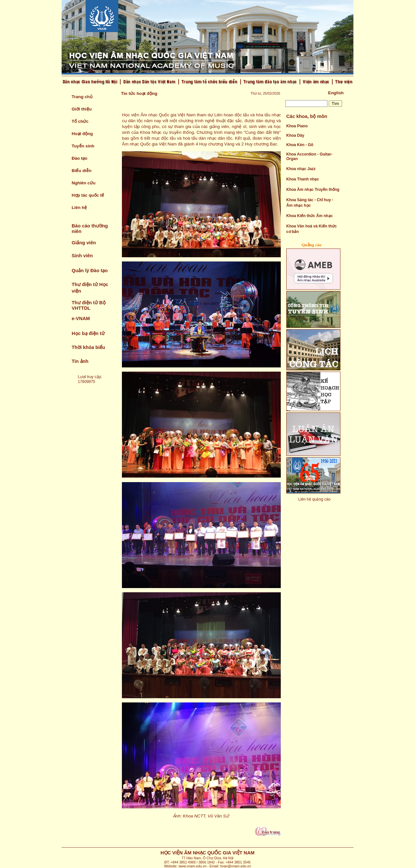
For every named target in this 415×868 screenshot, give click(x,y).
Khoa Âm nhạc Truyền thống (313, 190)
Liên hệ (79, 208)
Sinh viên (82, 256)
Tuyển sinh (83, 146)
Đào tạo (79, 158)
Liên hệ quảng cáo (314, 499)
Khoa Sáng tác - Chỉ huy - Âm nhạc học (310, 203)
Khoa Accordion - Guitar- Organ (309, 156)
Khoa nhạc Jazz (301, 169)
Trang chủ (82, 97)
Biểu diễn (82, 171)
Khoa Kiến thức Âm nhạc (309, 216)
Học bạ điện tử (88, 333)
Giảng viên (84, 243)
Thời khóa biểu (88, 347)
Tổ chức (80, 121)
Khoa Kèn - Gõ (300, 145)
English (336, 93)
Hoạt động (82, 134)
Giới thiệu (82, 109)
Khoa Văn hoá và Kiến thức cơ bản (312, 229)
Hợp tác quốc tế (88, 195)
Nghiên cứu (83, 183)
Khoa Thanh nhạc (303, 179)
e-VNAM (81, 318)
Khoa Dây (295, 135)
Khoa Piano (297, 126)
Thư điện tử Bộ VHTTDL (89, 305)
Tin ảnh (80, 361)
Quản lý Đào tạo (90, 271)
